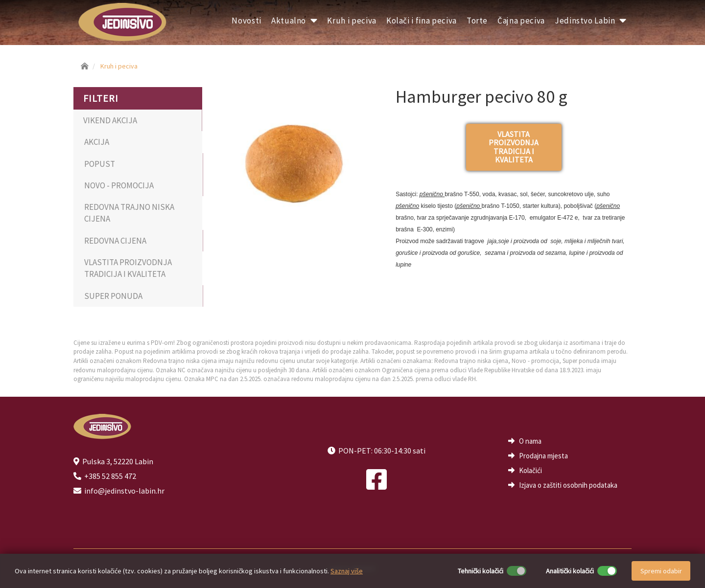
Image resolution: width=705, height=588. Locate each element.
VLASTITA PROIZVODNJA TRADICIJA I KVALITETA (128, 268)
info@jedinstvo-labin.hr (124, 491)
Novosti (247, 21)
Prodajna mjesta (543, 456)
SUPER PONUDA (113, 296)
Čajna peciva (521, 21)
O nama (530, 441)
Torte (477, 21)
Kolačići (530, 470)
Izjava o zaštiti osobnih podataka (568, 485)
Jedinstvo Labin (591, 21)
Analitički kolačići (570, 571)
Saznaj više (347, 571)
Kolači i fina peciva (422, 21)
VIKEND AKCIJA (110, 120)
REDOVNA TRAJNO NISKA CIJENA (129, 213)
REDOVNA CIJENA (115, 241)
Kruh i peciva (352, 21)
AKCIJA (97, 142)
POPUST (100, 164)
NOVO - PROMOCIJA (119, 185)
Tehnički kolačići (481, 571)
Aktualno (294, 21)
